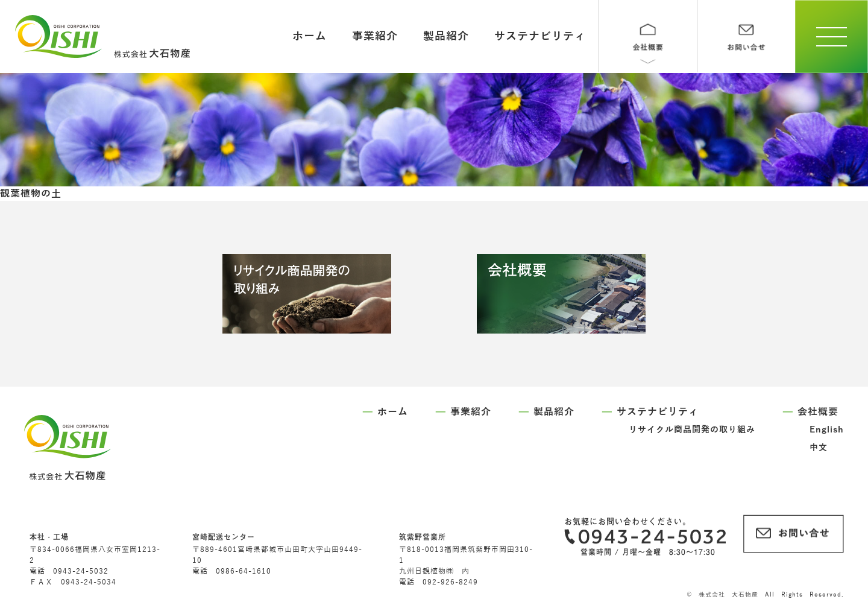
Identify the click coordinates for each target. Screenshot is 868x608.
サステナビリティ (540, 36)
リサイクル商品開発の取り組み (692, 430)
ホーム (310, 36)
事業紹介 (375, 36)
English (827, 430)
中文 (819, 448)
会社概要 (818, 412)
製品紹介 (446, 36)
